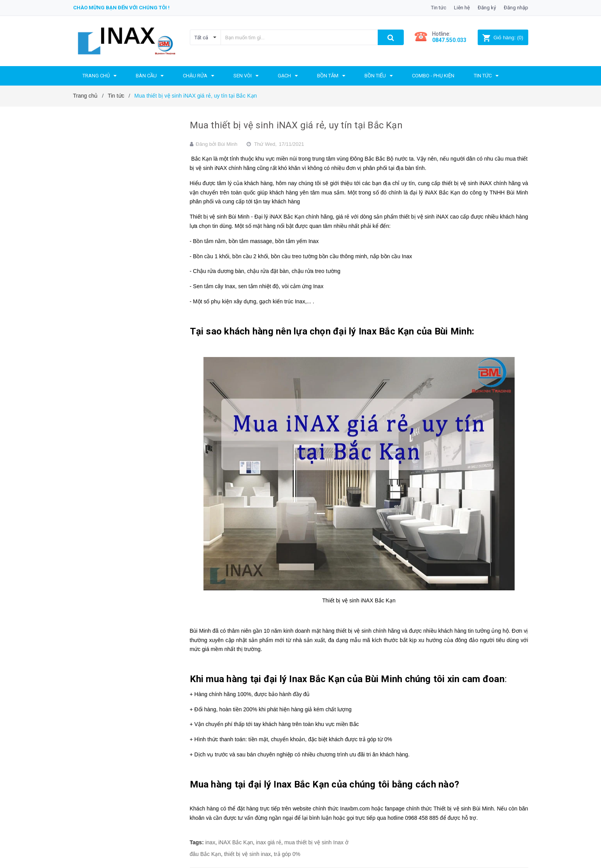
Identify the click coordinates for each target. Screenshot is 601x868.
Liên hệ (462, 8)
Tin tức (439, 8)
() (503, 38)
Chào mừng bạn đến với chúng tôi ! (121, 8)
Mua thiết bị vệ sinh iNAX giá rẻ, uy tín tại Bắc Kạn (296, 125)
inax (210, 842)
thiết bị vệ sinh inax (247, 854)
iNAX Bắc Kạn (236, 842)
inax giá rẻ (269, 842)
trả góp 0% (287, 854)
